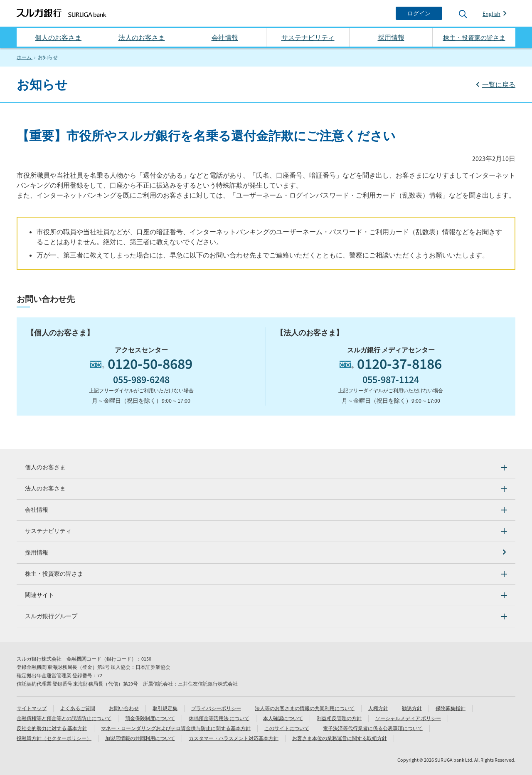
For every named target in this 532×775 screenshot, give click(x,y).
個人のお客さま (58, 37)
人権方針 (378, 708)
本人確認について (283, 718)
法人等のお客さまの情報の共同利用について (305, 708)
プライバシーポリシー (216, 708)
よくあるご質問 (78, 708)
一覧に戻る (499, 84)
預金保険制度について (150, 718)
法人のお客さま (142, 37)
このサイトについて (287, 728)
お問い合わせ (124, 708)
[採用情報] (266, 553)
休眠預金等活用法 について (219, 718)
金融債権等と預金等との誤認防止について (64, 718)
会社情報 (225, 37)
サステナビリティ (308, 37)
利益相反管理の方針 (339, 718)
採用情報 (391, 37)
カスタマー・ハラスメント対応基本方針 (234, 738)
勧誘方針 (412, 708)
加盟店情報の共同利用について (140, 738)
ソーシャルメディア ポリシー (408, 718)
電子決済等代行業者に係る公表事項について (373, 728)
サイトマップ (32, 708)
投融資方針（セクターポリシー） (54, 738)
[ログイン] (419, 13)
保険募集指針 (451, 708)
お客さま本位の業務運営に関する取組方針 (340, 738)
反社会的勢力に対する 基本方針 (52, 728)
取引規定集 (165, 708)
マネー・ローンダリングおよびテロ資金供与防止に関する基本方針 (176, 728)
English (491, 14)
